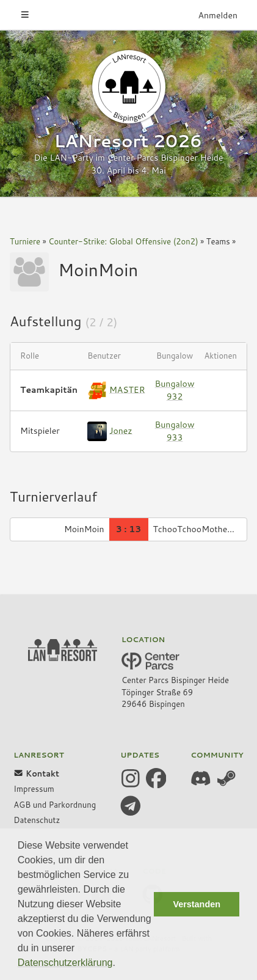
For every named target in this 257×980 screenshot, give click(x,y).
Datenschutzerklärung (65, 963)
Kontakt (36, 773)
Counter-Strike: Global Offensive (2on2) (123, 241)
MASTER (127, 389)
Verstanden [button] (197, 904)
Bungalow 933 (175, 431)
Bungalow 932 (175, 390)
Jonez (121, 430)
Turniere (25, 241)
